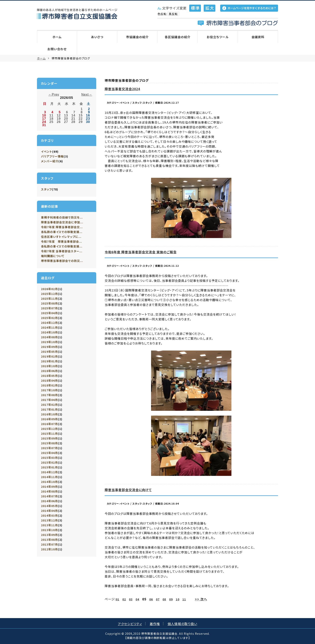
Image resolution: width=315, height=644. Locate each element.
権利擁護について (53, 256)
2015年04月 (49, 453)
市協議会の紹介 (137, 37)
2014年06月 (49, 501)
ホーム (57, 37)
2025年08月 (49, 303)
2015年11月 (49, 433)
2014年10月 (49, 482)
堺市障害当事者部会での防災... (62, 261)
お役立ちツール (218, 37)
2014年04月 (49, 511)
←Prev (54, 95)
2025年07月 (49, 308)
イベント (47, 151)
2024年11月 (49, 327)
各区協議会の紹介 (178, 37)
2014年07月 (49, 496)
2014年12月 (49, 472)
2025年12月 (49, 294)
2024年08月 (49, 337)
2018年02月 (49, 385)
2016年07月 (49, 424)
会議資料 (258, 37)
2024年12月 (49, 323)
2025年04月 (49, 313)
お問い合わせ (57, 49)
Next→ (87, 95)
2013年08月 (49, 540)
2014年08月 (49, 491)
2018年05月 (49, 376)
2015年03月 (49, 458)
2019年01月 (49, 361)
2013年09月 (49, 535)
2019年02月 (49, 356)
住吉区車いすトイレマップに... (61, 237)
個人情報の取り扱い (182, 624)
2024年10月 (49, 332)
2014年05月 (49, 506)
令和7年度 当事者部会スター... (62, 251)
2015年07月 (49, 448)
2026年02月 (49, 289)
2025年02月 (49, 318)
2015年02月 (49, 462)
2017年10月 (49, 390)
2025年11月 (49, 298)
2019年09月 (49, 347)
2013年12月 (49, 520)
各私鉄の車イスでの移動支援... (62, 232)
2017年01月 (49, 409)
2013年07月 (49, 544)
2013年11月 (49, 525)
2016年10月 (49, 414)
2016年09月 (49, 419)
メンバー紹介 (50, 161)
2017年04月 (49, 400)
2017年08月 (49, 395)
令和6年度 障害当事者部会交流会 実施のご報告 (141, 252)
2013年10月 (49, 530)
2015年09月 (49, 438)
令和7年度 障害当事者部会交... (62, 227)
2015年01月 (49, 467)
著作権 (155, 624)
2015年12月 (49, 429)
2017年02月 (49, 405)
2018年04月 (49, 380)
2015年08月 (49, 443)
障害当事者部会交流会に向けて (128, 490)
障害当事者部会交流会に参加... (62, 222)
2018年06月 (49, 371)
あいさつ (97, 37)
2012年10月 (49, 549)
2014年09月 (49, 487)
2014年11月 (49, 477)
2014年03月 (49, 515)
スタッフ (46, 189)
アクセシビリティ (130, 624)
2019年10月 (49, 342)
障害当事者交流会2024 (122, 89)
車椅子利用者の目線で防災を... (62, 217)
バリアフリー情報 (52, 156)
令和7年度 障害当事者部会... (61, 241)
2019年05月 (49, 352)
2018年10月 (49, 366)
